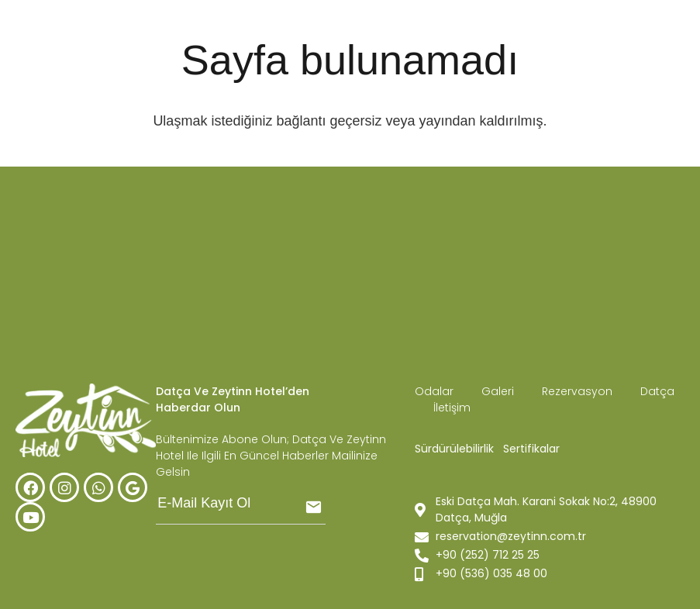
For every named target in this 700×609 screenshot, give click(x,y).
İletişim (452, 408)
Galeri (499, 391)
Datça (657, 391)
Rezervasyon (579, 391)
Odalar (434, 391)
